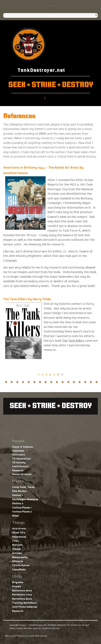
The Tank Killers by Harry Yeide (27, 299)
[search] (48, 15)
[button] (50, 6)
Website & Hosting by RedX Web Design (26, 636)
